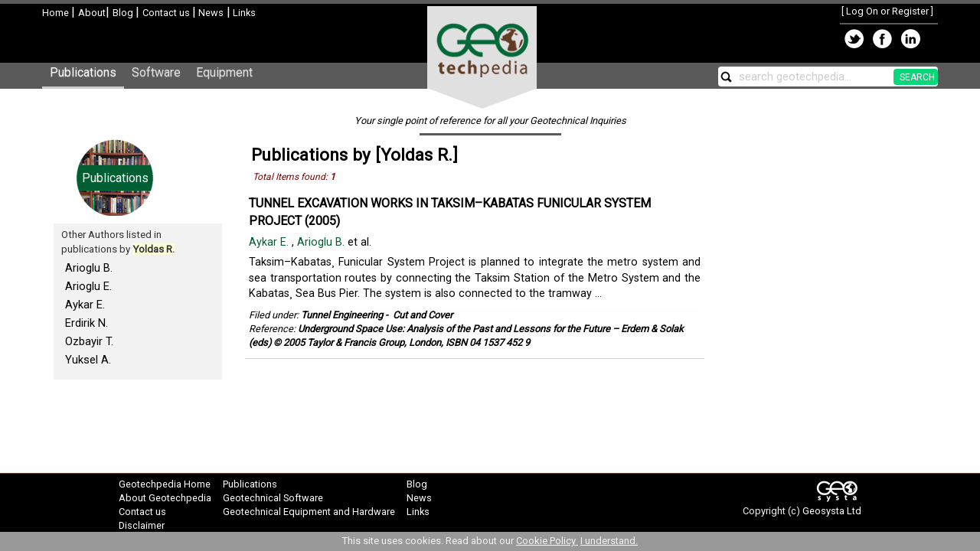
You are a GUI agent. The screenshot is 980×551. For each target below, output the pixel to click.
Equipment (224, 72)
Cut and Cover (423, 315)
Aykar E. (85, 305)
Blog (124, 13)
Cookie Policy (547, 541)
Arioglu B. (89, 268)
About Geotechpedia (165, 498)
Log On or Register (887, 11)
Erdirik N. (87, 323)
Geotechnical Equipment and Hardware (309, 512)
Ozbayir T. (89, 341)
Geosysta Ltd (832, 511)
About (92, 13)
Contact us (167, 13)
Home (57, 13)
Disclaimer (142, 525)
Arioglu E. (88, 286)
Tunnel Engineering (342, 315)
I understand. (609, 541)
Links (243, 13)
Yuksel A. (88, 360)
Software (156, 72)
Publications (83, 72)
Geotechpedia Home (165, 484)
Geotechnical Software (273, 498)
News (210, 13)
